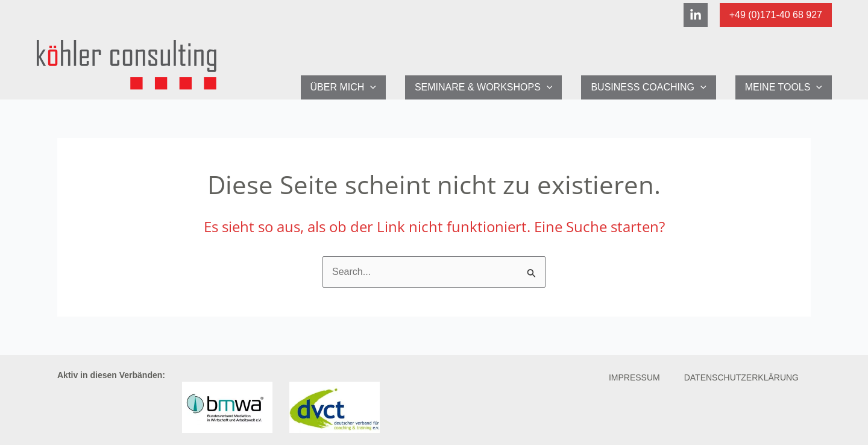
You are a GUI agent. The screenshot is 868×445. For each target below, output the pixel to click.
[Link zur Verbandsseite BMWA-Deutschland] (227, 406)
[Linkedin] (696, 15)
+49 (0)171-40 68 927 (776, 15)
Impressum (634, 377)
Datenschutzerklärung (741, 377)
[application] (370, 87)
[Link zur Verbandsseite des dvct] (335, 406)
